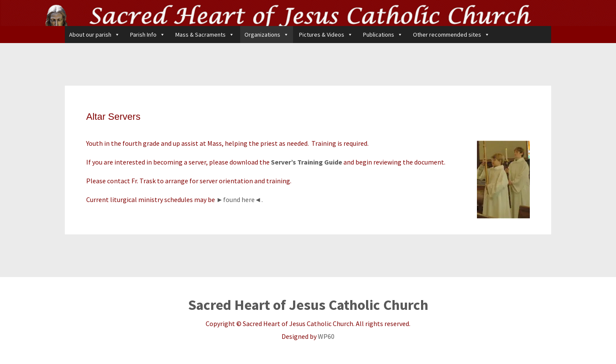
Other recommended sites (451, 35)
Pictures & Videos (326, 35)
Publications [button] (383, 35)
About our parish (94, 35)
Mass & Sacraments (205, 35)
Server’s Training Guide (307, 162)
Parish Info (148, 35)
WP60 (326, 336)
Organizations (267, 35)
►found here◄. (240, 199)
